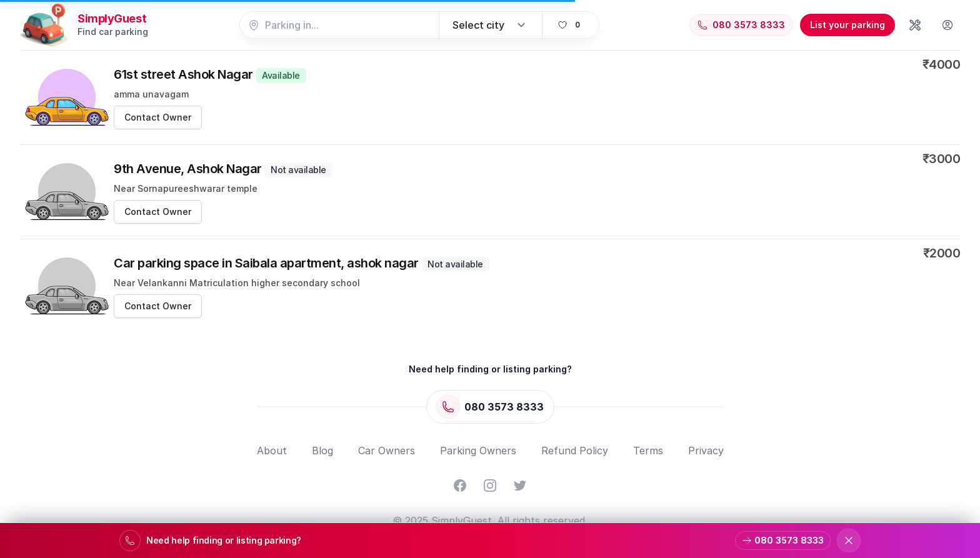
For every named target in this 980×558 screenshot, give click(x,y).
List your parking (847, 25)
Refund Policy (575, 451)
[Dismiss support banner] (849, 541)
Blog (322, 451)
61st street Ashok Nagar (210, 74)
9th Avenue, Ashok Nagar (223, 169)
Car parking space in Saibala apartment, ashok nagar (302, 263)
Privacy (706, 451)
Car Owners (387, 451)
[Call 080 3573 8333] (741, 25)
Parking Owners (478, 451)
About (272, 451)
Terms (648, 451)
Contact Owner (158, 117)
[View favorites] (571, 25)
